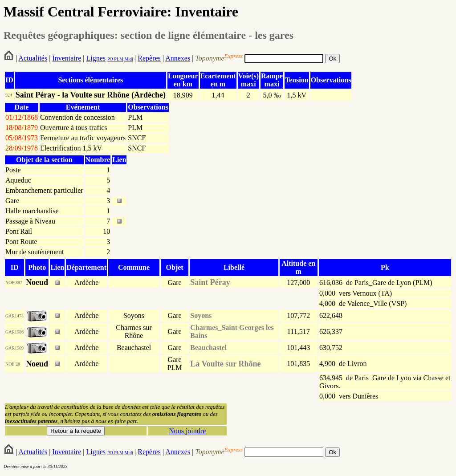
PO (110, 59)
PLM (118, 59)
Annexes (178, 58)
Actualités (33, 58)
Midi (128, 59)
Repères (149, 58)
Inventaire (67, 58)
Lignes (96, 58)
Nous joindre (187, 431)
